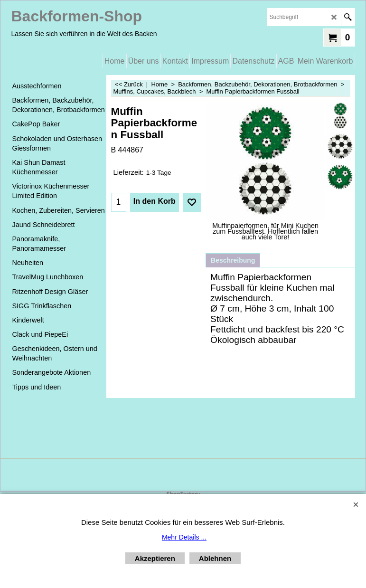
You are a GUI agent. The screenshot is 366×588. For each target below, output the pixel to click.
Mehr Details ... (184, 537)
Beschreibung (233, 260)
